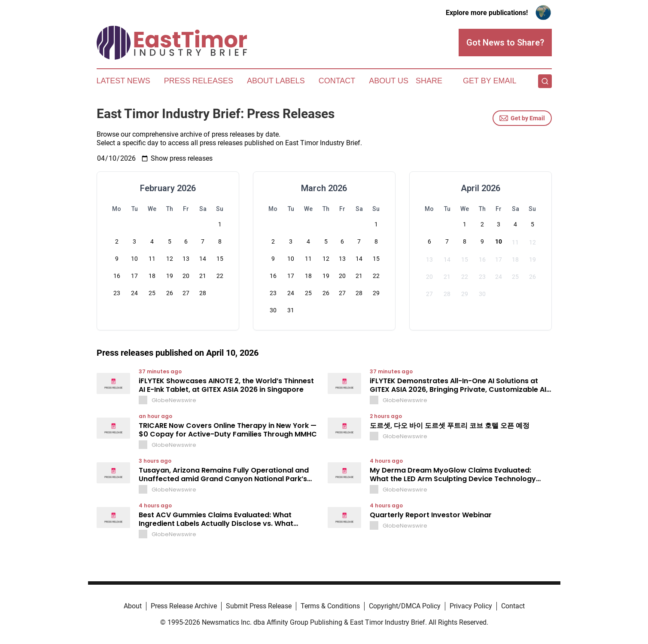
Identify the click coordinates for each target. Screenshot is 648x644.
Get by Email (522, 118)
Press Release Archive (184, 606)
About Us (389, 81)
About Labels (276, 81)
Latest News (123, 81)
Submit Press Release (259, 606)
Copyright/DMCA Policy (405, 606)
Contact (337, 81)
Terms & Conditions (330, 606)
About (133, 606)
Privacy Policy (471, 606)
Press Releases (199, 81)
